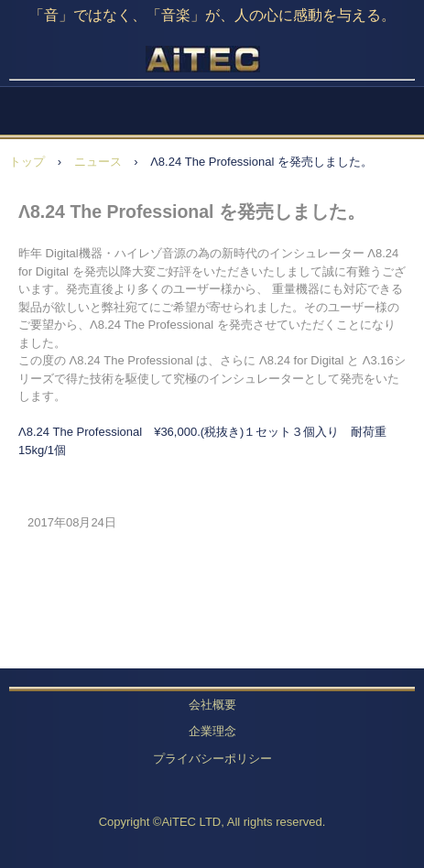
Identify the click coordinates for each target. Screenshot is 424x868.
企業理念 (212, 731)
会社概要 (212, 705)
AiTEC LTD (212, 64)
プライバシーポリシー (212, 759)
